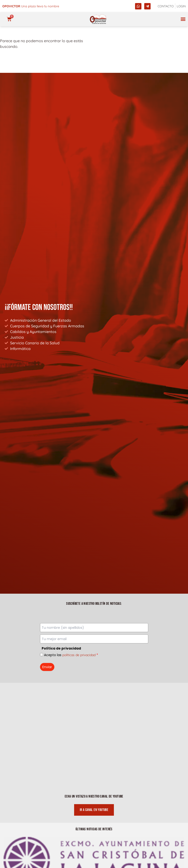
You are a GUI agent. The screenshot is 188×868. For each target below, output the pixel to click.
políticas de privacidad (79, 655)
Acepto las (71, 655)
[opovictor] (98, 19)
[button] (183, 19)
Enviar (47, 667)
